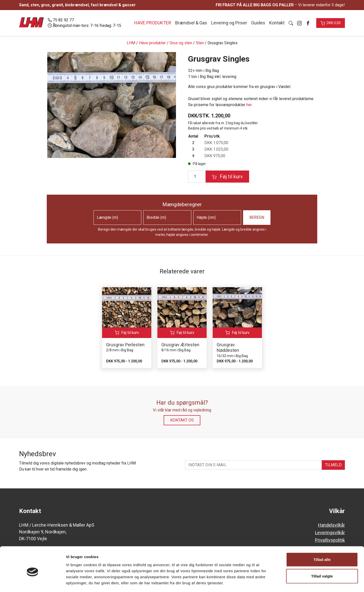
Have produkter (152, 43)
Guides (258, 23)
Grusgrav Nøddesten (228, 348)
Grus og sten (181, 43)
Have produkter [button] (153, 23)
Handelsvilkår (331, 525)
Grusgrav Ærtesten (180, 345)
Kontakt (277, 23)
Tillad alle (322, 539)
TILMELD (333, 465)
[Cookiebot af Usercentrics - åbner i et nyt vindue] (33, 582)
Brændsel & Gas (191, 23)
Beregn (257, 217)
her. (249, 105)
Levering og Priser (229, 23)
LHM (131, 43)
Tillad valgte (322, 555)
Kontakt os (182, 420)
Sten (200, 43)
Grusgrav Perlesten (125, 345)
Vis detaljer (261, 582)
